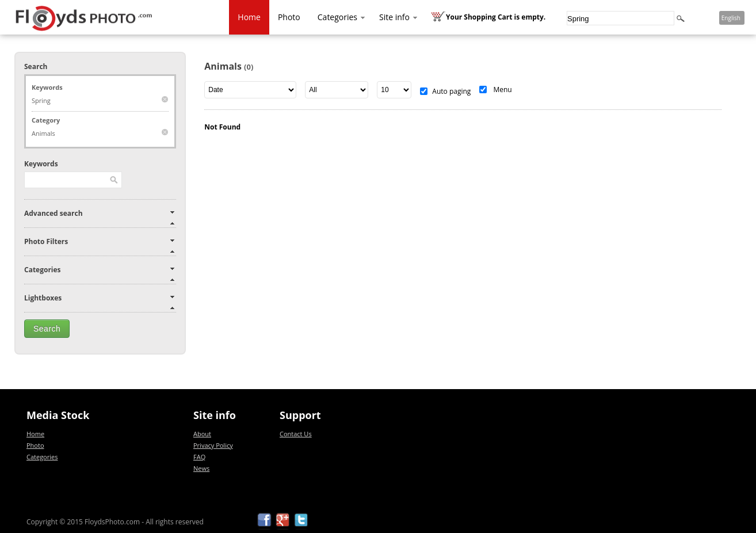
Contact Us (296, 434)
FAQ (199, 457)
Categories (342, 17)
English (731, 18)
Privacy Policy (213, 445)
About (202, 434)
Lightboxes (43, 298)
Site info (399, 17)
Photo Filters (46, 241)
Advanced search (54, 213)
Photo (289, 17)
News (201, 468)
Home (249, 17)
